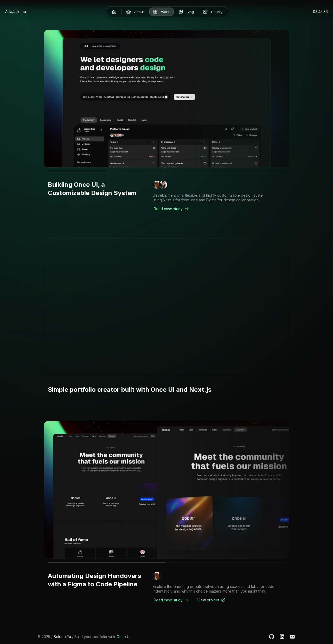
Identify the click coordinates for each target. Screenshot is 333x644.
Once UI (123, 637)
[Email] (292, 637)
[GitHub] (272, 637)
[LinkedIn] (282, 637)
